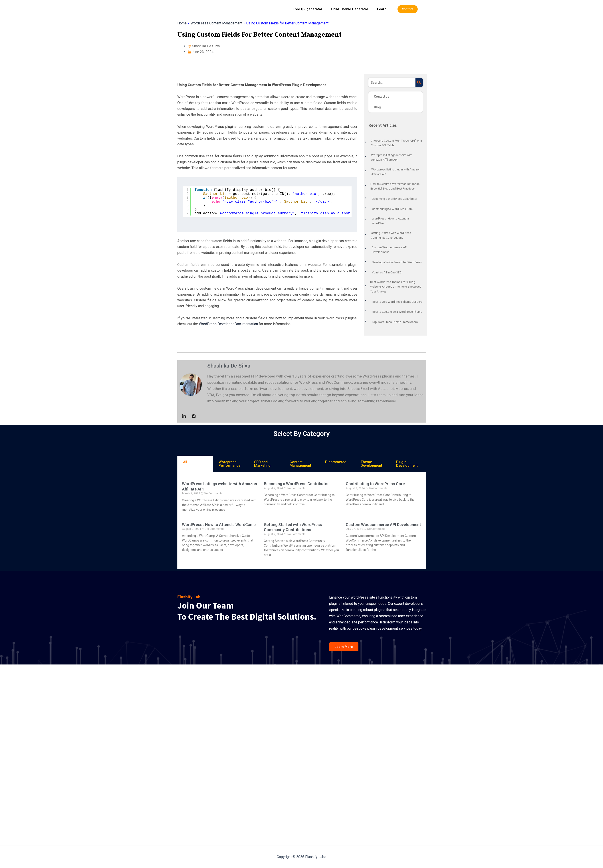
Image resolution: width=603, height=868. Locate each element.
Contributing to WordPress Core (375, 484)
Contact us (382, 97)
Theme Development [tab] (371, 464)
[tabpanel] (302, 520)
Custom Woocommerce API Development (383, 525)
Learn (382, 9)
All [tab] (185, 462)
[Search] (419, 83)
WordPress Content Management (216, 23)
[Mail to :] (194, 416)
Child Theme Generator (350, 9)
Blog (377, 107)
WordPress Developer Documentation (228, 324)
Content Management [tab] (300, 464)
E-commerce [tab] (336, 462)
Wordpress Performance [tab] (229, 464)
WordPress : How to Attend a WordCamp (219, 525)
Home (182, 23)
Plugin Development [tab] (407, 464)
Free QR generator (307, 9)
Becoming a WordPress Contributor (296, 484)
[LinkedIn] (184, 416)
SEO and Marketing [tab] (262, 464)
